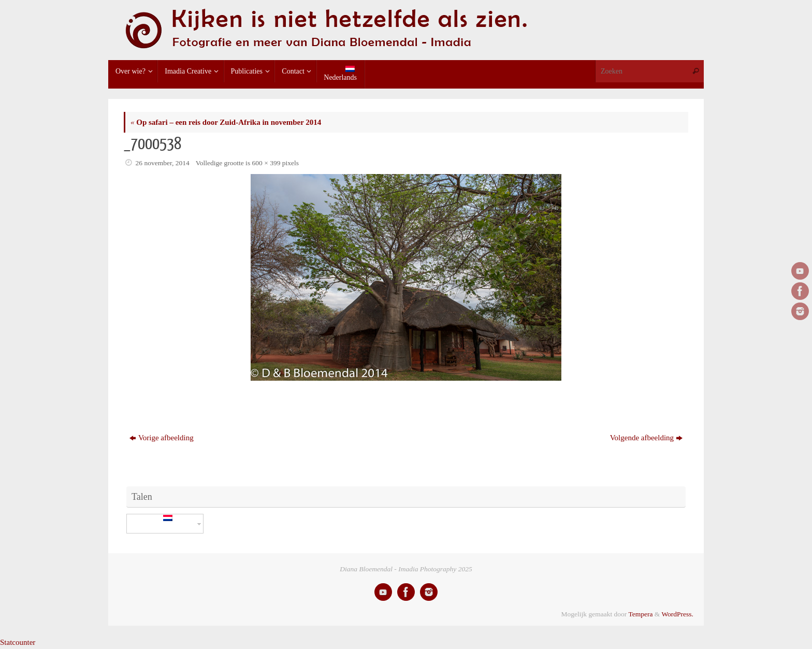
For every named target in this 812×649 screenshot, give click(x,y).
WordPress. (677, 614)
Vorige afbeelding (162, 438)
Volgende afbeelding (646, 438)
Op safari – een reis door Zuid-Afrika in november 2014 (226, 122)
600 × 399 (266, 163)
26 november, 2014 (163, 163)
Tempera (640, 614)
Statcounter (18, 642)
